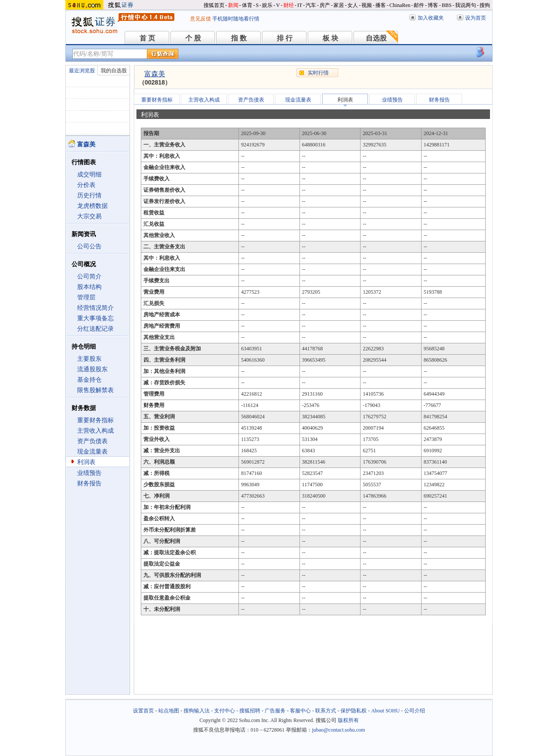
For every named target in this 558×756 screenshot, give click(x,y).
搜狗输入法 (197, 711)
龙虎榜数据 (92, 206)
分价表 (86, 185)
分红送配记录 (95, 329)
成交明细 (89, 175)
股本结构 (89, 287)
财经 (289, 5)
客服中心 (300, 711)
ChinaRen (400, 5)
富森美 (155, 74)
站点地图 (169, 711)
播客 (381, 5)
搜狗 (485, 5)
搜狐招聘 (250, 711)
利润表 (86, 462)
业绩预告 (89, 473)
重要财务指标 (95, 420)
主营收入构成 (95, 431)
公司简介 (89, 276)
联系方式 (326, 711)
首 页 (147, 38)
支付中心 (225, 711)
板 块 (330, 38)
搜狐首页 (214, 5)
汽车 (311, 5)
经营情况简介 (95, 308)
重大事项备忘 (95, 318)
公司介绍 (415, 711)
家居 (339, 5)
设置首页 (143, 711)
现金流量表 (92, 452)
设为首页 (476, 18)
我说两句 (466, 5)
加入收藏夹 (431, 18)
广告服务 (275, 711)
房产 (325, 5)
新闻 (233, 5)
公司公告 (89, 246)
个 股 (193, 38)
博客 (433, 5)
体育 (247, 5)
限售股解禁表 (95, 390)
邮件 (419, 5)
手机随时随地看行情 (236, 19)
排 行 (285, 38)
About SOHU (385, 711)
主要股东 (89, 359)
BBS (447, 5)
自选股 (376, 38)
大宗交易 (89, 216)
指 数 (239, 38)
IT (300, 5)
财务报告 (89, 483)
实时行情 (318, 73)
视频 (367, 5)
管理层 (86, 297)
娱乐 (267, 5)
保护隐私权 (354, 711)
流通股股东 (92, 369)
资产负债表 (92, 441)
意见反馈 (201, 19)
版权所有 (348, 720)
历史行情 (89, 195)
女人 (353, 5)
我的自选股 (114, 71)
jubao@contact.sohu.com (339, 730)
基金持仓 (89, 380)
